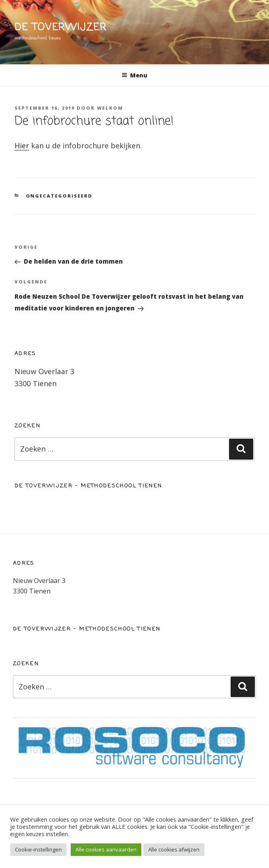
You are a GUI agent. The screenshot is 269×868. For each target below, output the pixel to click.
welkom (110, 108)
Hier (22, 146)
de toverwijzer (61, 28)
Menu (134, 75)
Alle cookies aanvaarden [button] (106, 849)
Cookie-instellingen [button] (38, 849)
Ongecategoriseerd (59, 196)
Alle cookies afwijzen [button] (174, 849)
